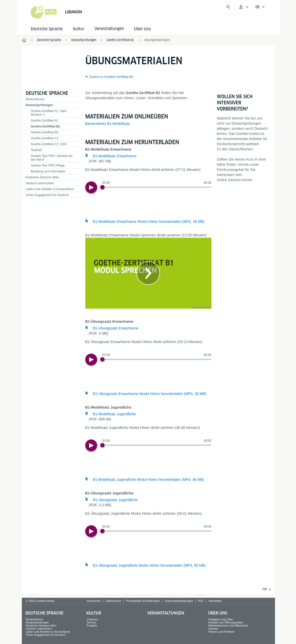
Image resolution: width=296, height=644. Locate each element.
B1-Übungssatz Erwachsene (116, 328)
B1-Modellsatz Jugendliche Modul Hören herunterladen (149, 480)
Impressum (94, 601)
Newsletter (215, 601)
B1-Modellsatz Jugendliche (114, 414)
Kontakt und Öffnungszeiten (226, 622)
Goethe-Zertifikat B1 (46, 126)
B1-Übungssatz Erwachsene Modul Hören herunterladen (150, 394)
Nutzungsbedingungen (179, 601)
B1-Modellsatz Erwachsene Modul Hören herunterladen (149, 222)
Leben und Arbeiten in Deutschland (50, 189)
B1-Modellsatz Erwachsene (115, 156)
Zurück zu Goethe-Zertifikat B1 (111, 77)
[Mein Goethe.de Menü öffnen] (244, 7)
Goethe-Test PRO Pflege (48, 165)
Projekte (92, 625)
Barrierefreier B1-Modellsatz (108, 124)
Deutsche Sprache (47, 29)
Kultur (79, 29)
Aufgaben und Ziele (221, 619)
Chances (92, 619)
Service (91, 622)
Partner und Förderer (222, 632)
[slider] (157, 187)
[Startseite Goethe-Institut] (44, 12)
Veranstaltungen (166, 613)
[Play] (91, 187)
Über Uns (142, 29)
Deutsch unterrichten (40, 183)
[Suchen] (228, 7)
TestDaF (37, 150)
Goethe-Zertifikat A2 (45, 121)
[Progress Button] (102, 187)
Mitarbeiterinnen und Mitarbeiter (228, 625)
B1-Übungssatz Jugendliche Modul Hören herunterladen (149, 565)
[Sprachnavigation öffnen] (260, 7)
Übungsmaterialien (157, 40)
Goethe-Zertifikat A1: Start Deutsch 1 (49, 113)
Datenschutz (113, 601)
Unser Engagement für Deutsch (47, 195)
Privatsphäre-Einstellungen (143, 601)
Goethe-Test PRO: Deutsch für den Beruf (52, 158)
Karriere (213, 629)
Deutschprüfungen (39, 105)
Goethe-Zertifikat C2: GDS (49, 144)
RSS (201, 601)
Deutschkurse (35, 99)
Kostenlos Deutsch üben (42, 177)
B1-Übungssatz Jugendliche (115, 500)
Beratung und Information (48, 171)
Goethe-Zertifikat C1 (45, 138)
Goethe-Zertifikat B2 (45, 132)
